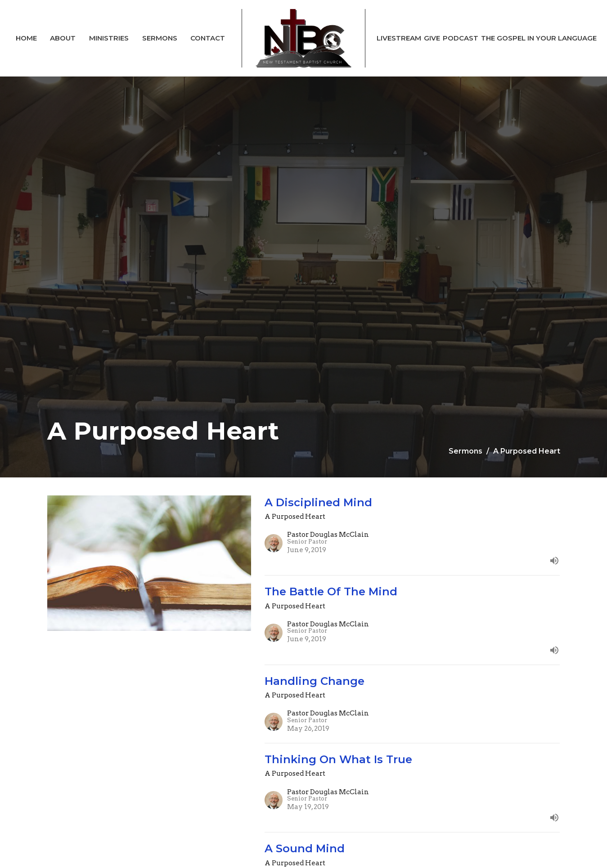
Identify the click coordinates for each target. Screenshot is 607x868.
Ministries (109, 38)
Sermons (160, 38)
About (63, 38)
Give (432, 38)
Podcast (461, 38)
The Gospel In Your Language (539, 38)
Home (26, 38)
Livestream (399, 38)
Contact (208, 38)
